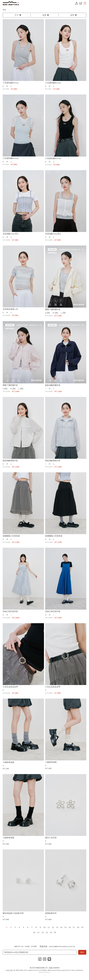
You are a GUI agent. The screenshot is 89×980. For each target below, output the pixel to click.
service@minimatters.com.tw (62, 946)
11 (49, 927)
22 (43, 932)
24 (51, 932)
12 (53, 927)
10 (44, 927)
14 (61, 927)
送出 (82, 952)
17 (74, 927)
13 (57, 927)
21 (38, 932)
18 (78, 927)
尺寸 (17, 15)
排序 (72, 15)
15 (65, 927)
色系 (44, 15)
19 (82, 927)
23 (47, 932)
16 (70, 927)
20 (34, 932)
